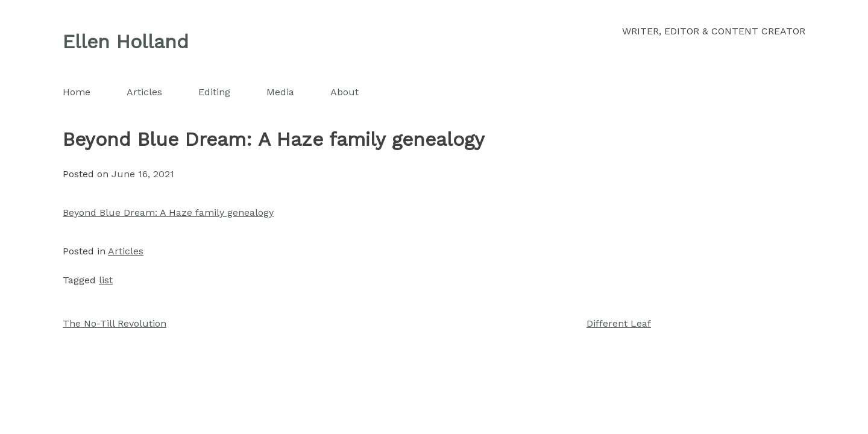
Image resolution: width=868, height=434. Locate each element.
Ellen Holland (126, 42)
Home (77, 92)
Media (280, 92)
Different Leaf (619, 323)
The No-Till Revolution (115, 323)
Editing (214, 92)
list (106, 280)
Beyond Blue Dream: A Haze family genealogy (168, 212)
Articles (144, 92)
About (344, 92)
